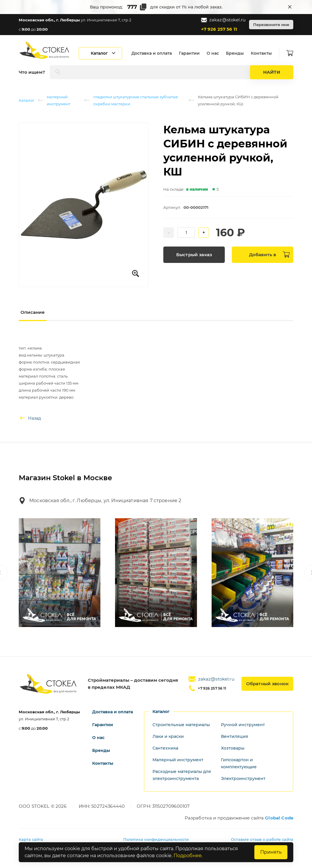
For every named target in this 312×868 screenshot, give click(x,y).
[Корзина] (290, 53)
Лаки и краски (168, 736)
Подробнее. (188, 856)
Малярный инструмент (178, 760)
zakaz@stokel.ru (223, 20)
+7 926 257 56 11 (219, 29)
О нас (213, 53)
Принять (271, 852)
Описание (33, 312)
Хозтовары (233, 748)
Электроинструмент (243, 779)
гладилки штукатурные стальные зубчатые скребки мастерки (136, 100)
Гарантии (189, 53)
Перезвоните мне (271, 25)
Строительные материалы (181, 725)
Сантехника (165, 748)
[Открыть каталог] (100, 53)
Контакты (261, 53)
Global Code (279, 818)
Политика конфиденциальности (156, 839)
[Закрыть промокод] (290, 7)
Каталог (26, 100)
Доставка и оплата (152, 53)
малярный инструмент (59, 100)
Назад (30, 418)
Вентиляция (235, 736)
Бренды (235, 53)
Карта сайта (31, 839)
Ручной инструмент (243, 725)
